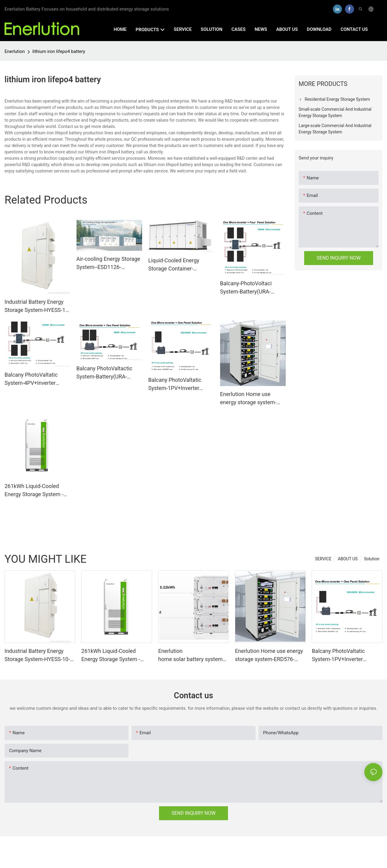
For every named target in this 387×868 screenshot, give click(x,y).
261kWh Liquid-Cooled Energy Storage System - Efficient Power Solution (34, 491)
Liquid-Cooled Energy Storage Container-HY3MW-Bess (174, 265)
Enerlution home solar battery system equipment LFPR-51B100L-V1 (190, 655)
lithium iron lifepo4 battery (59, 51)
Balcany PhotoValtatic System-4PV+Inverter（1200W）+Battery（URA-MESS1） (31, 379)
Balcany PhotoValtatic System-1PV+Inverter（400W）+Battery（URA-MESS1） (179, 384)
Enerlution (15, 51)
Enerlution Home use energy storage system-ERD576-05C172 (248, 399)
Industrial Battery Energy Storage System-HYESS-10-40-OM (37, 306)
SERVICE (323, 559)
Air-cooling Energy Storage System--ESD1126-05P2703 (108, 263)
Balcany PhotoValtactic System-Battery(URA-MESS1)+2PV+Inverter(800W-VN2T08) (109, 373)
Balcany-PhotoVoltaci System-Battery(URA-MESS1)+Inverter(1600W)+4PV (252, 288)
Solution (372, 559)
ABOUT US (348, 559)
